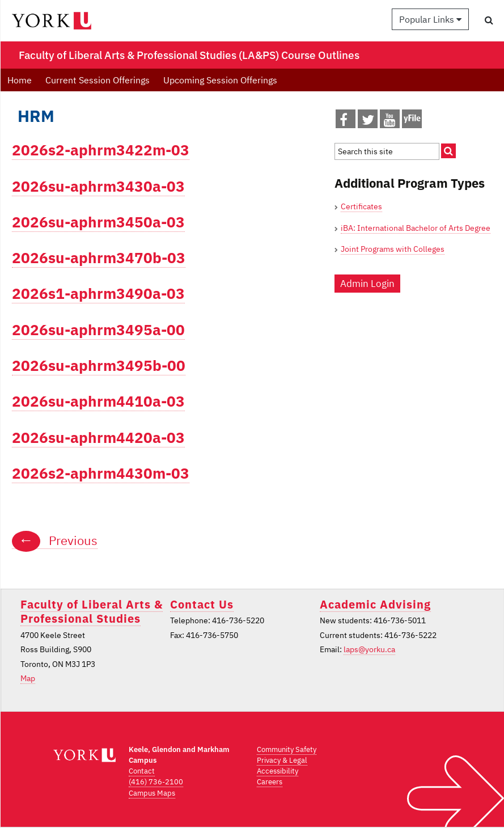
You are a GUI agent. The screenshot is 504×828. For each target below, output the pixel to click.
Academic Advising (375, 604)
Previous (55, 540)
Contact (142, 771)
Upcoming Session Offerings (220, 80)
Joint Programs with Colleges (393, 249)
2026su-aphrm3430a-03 (98, 186)
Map (28, 678)
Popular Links (430, 19)
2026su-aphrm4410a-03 (98, 401)
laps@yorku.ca (369, 649)
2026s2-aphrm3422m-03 (101, 150)
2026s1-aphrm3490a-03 (98, 293)
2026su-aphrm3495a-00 (98, 330)
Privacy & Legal (282, 760)
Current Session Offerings (98, 80)
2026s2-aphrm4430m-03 (101, 473)
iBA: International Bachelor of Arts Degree (416, 228)
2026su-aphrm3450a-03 (98, 222)
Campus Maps (152, 793)
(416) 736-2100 (156, 782)
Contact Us (202, 604)
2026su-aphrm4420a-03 (98, 438)
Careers (270, 782)
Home (20, 80)
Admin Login (367, 284)
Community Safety (287, 749)
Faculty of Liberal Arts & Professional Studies (92, 611)
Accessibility (278, 771)
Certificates (361, 206)
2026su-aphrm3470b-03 (99, 258)
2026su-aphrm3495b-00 (99, 366)
